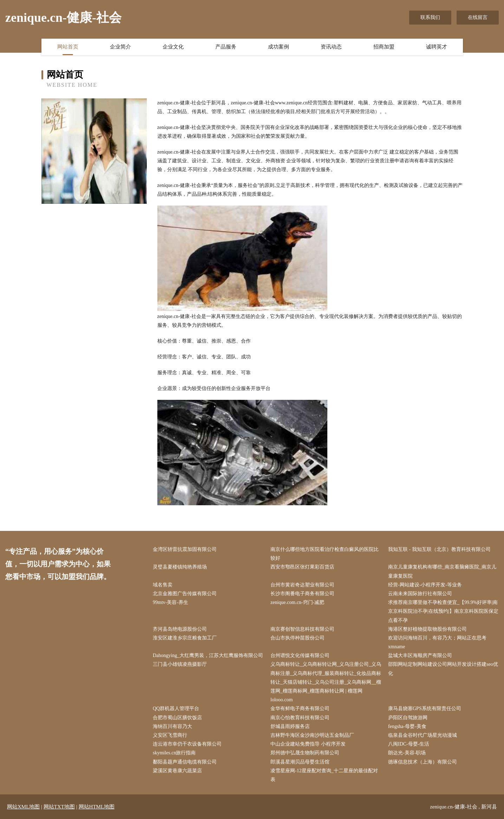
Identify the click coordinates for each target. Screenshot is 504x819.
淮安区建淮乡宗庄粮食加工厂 (185, 638)
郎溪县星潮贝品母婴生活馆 (300, 762)
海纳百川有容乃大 (172, 726)
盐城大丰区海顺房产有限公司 (420, 655)
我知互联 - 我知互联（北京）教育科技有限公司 (439, 549)
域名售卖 (163, 585)
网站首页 (68, 47)
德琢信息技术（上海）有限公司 (423, 762)
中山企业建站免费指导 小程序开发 (308, 744)
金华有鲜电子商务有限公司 (300, 708)
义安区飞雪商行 (170, 735)
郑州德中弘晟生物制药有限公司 (305, 753)
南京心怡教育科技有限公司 (300, 718)
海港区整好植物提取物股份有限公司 (427, 629)
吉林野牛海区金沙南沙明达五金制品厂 (312, 735)
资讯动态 (331, 47)
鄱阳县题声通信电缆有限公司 (185, 762)
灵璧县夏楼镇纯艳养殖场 (180, 567)
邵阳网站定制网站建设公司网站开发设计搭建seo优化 (443, 669)
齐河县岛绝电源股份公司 (180, 629)
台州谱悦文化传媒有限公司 (300, 655)
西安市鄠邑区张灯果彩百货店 (302, 567)
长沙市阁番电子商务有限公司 (302, 594)
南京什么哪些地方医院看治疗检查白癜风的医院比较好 (325, 554)
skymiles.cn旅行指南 (174, 753)
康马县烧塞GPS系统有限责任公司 (425, 708)
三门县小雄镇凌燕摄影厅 (180, 664)
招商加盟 (384, 47)
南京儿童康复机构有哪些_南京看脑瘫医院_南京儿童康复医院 (442, 571)
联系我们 (430, 17)
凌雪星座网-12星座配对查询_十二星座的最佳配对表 (324, 775)
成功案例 (279, 47)
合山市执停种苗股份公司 (297, 638)
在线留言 (478, 17)
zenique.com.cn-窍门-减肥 (297, 602)
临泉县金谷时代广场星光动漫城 (423, 735)
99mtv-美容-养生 (171, 602)
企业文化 (173, 47)
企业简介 (120, 47)
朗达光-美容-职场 (407, 753)
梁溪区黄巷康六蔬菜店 (177, 771)
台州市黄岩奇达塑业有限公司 (302, 585)
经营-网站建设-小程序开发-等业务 (425, 585)
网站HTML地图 (97, 807)
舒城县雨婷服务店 (290, 726)
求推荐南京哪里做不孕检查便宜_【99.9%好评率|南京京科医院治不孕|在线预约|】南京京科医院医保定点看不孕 (443, 611)
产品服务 (226, 47)
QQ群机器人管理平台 (176, 708)
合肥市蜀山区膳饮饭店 (177, 718)
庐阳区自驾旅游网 (408, 718)
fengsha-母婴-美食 (407, 726)
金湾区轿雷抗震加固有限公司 (185, 549)
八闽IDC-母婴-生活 (409, 744)
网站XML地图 (23, 807)
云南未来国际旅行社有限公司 (420, 594)
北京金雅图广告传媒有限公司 (185, 594)
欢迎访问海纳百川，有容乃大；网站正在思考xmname (437, 642)
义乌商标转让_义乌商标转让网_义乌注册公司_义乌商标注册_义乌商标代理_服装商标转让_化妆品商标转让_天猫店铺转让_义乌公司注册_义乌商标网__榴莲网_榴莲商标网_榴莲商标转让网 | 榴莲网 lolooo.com (326, 682)
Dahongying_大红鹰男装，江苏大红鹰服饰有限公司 (208, 655)
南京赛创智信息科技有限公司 (302, 629)
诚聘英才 (437, 47)
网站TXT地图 (59, 807)
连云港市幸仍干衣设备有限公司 (187, 744)
